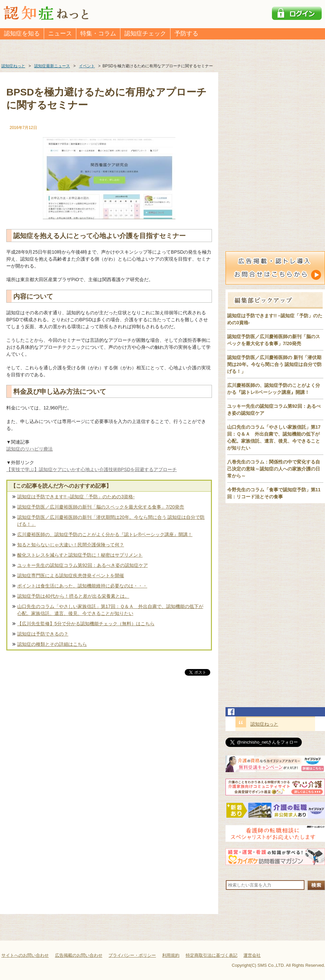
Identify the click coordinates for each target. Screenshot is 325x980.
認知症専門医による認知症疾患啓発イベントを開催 (71, 576)
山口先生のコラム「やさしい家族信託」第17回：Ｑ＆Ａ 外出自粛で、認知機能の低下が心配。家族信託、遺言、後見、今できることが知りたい (110, 610)
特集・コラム (98, 33)
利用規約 (171, 955)
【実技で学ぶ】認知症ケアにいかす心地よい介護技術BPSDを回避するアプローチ (92, 469)
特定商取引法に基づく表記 (212, 955)
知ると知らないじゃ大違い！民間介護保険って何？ (71, 545)
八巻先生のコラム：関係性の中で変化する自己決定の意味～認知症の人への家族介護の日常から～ (274, 469)
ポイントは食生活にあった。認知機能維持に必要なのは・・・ (82, 586)
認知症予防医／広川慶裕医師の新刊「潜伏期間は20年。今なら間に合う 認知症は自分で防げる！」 (111, 521)
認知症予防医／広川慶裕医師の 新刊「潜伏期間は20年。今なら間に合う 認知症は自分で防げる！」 (274, 364)
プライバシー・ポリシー (132, 955)
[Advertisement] (109, 746)
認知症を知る (22, 33)
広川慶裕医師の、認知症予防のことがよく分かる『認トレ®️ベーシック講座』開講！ (105, 534)
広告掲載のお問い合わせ (79, 955)
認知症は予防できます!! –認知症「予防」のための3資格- (76, 497)
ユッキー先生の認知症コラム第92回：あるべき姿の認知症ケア (83, 565)
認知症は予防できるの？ (43, 634)
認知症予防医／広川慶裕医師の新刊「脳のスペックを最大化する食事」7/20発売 (101, 507)
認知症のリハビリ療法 (30, 449)
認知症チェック (145, 33)
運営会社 (252, 955)
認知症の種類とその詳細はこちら (52, 644)
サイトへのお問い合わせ (25, 955)
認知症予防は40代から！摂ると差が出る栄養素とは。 (73, 596)
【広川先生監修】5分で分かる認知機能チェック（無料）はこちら (86, 624)
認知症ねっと (264, 724)
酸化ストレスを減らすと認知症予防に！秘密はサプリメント (80, 555)
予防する (186, 33)
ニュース (60, 33)
